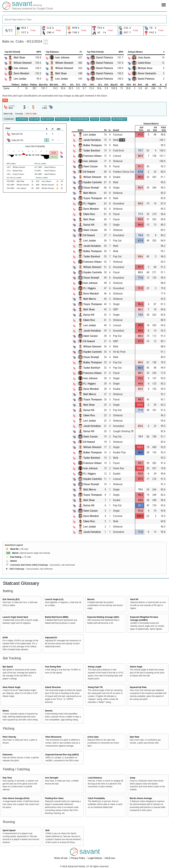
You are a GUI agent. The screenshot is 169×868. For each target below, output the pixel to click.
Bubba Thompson (93, 145)
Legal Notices (95, 858)
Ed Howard (89, 172)
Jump (133, 778)
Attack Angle (136, 667)
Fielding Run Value (54, 798)
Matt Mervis (90, 193)
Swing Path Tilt (95, 687)
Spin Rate (135, 737)
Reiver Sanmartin (147, 73)
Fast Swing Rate (53, 667)
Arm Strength (51, 778)
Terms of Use (61, 858)
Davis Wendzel (21, 73)
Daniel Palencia (105, 58)
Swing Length (95, 667)
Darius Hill (89, 225)
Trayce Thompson (93, 198)
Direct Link (8, 114)
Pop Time (7, 778)
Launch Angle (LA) (54, 599)
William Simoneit (23, 63)
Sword (13, 561)
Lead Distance (95, 778)
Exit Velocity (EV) (11, 599)
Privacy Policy (78, 858)
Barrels (91, 599)
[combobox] (84, 19)
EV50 (5, 638)
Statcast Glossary (21, 583)
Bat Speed (8, 667)
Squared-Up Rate (138, 687)
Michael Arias (145, 68)
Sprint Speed (9, 830)
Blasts (6, 711)
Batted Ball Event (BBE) (57, 617)
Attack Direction (53, 687)
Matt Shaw (19, 58)
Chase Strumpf (91, 188)
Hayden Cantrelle (93, 182)
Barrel (15, 553)
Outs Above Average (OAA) (16, 798)
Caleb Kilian (144, 63)
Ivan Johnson (21, 68)
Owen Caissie (91, 166)
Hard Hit (14, 549)
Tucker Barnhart (92, 151)
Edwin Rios (89, 214)
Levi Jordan (20, 79)
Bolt (47, 830)
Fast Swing (16, 557)
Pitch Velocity (9, 737)
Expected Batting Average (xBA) (103, 617)
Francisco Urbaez (93, 156)
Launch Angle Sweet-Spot (15, 617)
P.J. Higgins (90, 204)
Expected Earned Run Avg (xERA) (62, 755)
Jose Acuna (144, 58)
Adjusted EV (51, 638)
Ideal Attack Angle (12, 687)
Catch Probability (96, 798)
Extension (8, 755)
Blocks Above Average (141, 798)
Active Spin (93, 737)
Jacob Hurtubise (92, 140)
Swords (49, 711)
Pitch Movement (53, 737)
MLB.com (110, 858)
